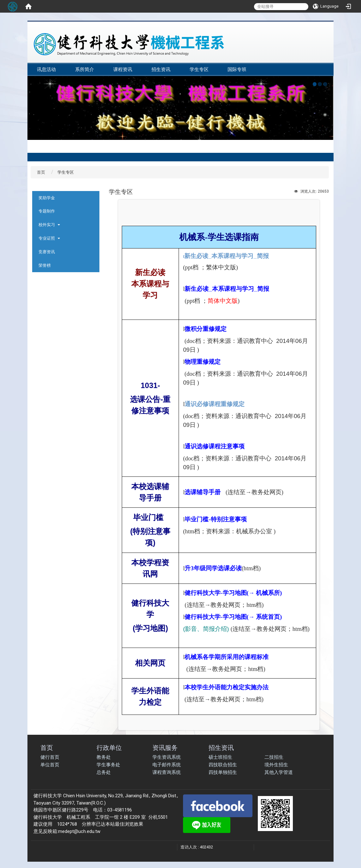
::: (324, 60)
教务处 (104, 757)
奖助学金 (47, 198)
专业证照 (47, 238)
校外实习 (47, 225)
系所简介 (85, 69)
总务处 (104, 772)
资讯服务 (165, 748)
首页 (41, 172)
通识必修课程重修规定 (215, 404)
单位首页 (50, 765)
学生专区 (199, 69)
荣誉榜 (45, 265)
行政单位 (109, 748)
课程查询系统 (167, 772)
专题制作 (47, 211)
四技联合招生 (223, 765)
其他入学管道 (279, 772)
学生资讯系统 (167, 757)
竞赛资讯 (47, 252)
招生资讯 (161, 69)
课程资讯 (123, 69)
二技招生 (274, 757)
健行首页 (50, 757)
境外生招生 (276, 765)
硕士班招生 (220, 757)
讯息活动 (46, 69)
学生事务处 (108, 765)
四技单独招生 (223, 772)
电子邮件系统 (167, 765)
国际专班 (237, 69)
